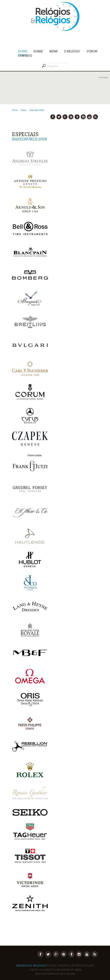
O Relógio (72, 51)
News (53, 51)
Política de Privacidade (76, 966)
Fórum (92, 51)
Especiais (34, 110)
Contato (25, 56)
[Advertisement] (60, 90)
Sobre (38, 51)
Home (23, 52)
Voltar (42, 110)
